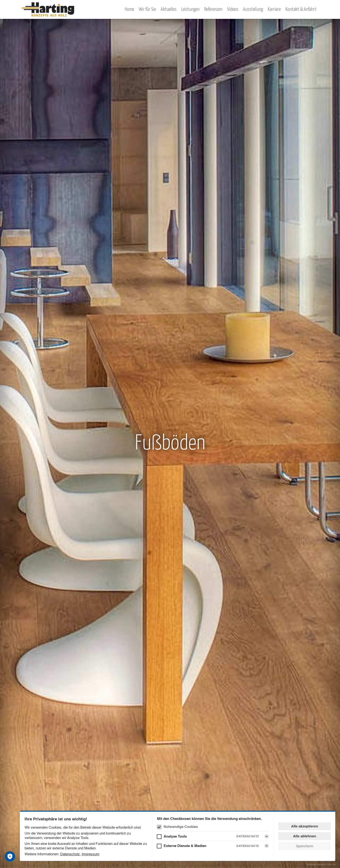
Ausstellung (253, 9)
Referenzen (213, 9)
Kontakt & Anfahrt (301, 9)
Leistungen (190, 9)
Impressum (91, 854)
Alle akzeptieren (305, 826)
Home (129, 9)
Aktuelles (168, 9)
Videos (233, 9)
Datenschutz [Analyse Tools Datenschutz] (248, 836)
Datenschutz (70, 854)
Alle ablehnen (305, 836)
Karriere (274, 9)
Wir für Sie (147, 9)
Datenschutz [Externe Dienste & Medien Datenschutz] (248, 846)
